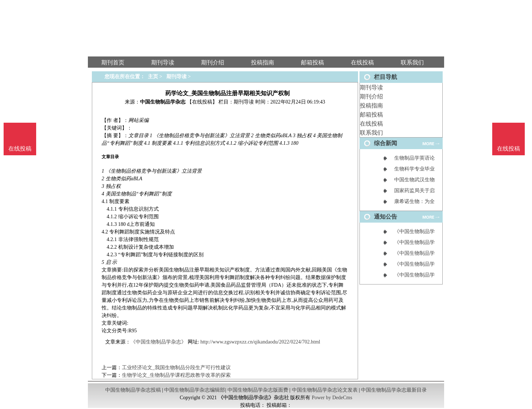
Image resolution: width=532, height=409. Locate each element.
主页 (153, 77)
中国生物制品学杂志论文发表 (325, 390)
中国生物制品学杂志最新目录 (394, 390)
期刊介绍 (371, 96)
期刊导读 (371, 87)
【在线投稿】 (202, 102)
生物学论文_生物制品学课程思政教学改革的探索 (176, 375)
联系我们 (371, 133)
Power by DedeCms (332, 398)
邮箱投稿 (371, 115)
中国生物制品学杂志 (163, 102)
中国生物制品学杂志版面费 (258, 390)
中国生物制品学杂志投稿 (133, 390)
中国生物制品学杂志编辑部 (195, 390)
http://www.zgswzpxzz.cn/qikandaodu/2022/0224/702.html (260, 342)
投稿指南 (371, 106)
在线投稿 (371, 124)
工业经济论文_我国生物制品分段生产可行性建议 (176, 368)
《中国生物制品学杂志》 (158, 342)
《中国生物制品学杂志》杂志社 (254, 398)
